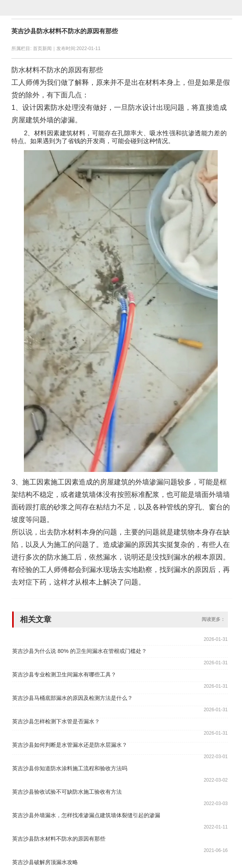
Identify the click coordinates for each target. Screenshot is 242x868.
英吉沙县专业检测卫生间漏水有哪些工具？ (64, 674)
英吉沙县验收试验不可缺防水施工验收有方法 (67, 792)
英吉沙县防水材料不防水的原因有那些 (65, 31)
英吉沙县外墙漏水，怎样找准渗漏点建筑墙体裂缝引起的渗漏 (86, 815)
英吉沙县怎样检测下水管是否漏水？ (56, 721)
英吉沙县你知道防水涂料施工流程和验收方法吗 (70, 768)
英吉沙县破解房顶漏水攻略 (45, 862)
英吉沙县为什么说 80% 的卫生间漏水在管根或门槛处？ (79, 651)
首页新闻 (42, 48)
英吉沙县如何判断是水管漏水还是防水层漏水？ (70, 745)
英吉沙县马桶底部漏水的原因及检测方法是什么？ (72, 698)
